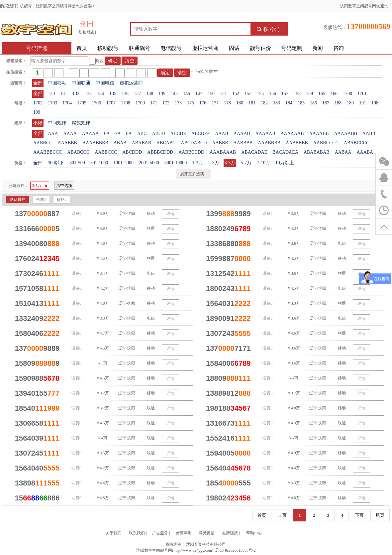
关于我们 (114, 533)
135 (113, 94)
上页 (282, 515)
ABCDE (178, 134)
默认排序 (18, 200)
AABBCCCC (326, 143)
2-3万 (214, 163)
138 (150, 94)
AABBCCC (106, 152)
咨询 (339, 48)
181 (252, 103)
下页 (359, 515)
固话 (234, 48)
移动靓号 (108, 48)
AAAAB (242, 134)
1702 (38, 103)
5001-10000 (176, 163)
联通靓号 (140, 48)
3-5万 (230, 163)
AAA (53, 134)
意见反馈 (207, 533)
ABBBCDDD (160, 152)
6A (107, 134)
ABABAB (142, 143)
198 (375, 103)
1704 (67, 103)
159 (309, 94)
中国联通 (81, 83)
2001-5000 (149, 163)
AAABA (365, 152)
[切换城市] (87, 32)
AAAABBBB (95, 143)
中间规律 (57, 123)
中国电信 (105, 83)
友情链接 (230, 533)
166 (334, 94)
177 (215, 103)
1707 (111, 103)
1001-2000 (123, 163)
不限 (38, 123)
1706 (96, 103)
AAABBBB (269, 143)
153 (248, 94)
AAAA (70, 134)
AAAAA (91, 134)
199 (37, 112)
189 (350, 103)
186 (313, 103)
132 (76, 94)
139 (162, 94)
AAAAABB (346, 134)
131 (64, 94)
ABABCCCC (356, 143)
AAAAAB (265, 134)
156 (273, 94)
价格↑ (41, 200)
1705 (82, 103)
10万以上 (285, 163)
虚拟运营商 (205, 48)
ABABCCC (78, 152)
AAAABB (319, 134)
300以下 (56, 163)
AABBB (220, 143)
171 (154, 103)
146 (187, 94)
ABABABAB (317, 152)
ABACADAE (254, 152)
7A (118, 134)
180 (240, 103)
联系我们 (137, 533)
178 (227, 103)
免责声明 (183, 533)
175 (191, 103)
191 (363, 103)
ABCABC (166, 143)
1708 (126, 103)
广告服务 (160, 533)
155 (260, 94)
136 (125, 94)
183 (277, 103)
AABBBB (243, 143)
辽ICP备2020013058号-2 (235, 550)
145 (174, 94)
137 (137, 94)
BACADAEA (285, 152)
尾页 (380, 515)
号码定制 (292, 48)
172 (166, 103)
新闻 (318, 48)
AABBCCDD (191, 152)
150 (211, 94)
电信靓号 (171, 48)
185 (301, 103)
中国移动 (57, 83)
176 (203, 103)
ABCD (159, 134)
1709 (140, 103)
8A (129, 134)
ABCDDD (132, 152)
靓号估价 (260, 48)
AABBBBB (297, 143)
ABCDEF (200, 134)
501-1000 (99, 163)
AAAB (222, 134)
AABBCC (43, 143)
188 (338, 103)
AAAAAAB (292, 134)
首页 (82, 48)
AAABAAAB (223, 152)
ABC (142, 134)
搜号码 (268, 29)
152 (236, 94)
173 (178, 103)
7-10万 (263, 163)
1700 (347, 94)
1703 (52, 103)
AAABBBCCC (48, 152)
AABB (369, 134)
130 (51, 94)
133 (88, 94)
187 (326, 103)
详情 (170, 214)
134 (100, 94)
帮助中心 (254, 533)
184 (289, 103)
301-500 (77, 163)
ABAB (120, 143)
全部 (38, 83)
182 (264, 103)
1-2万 (197, 163)
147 (199, 94)
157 (285, 94)
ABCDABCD (194, 143)
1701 (362, 94)
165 (322, 94)
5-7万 (246, 163)
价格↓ (62, 200)
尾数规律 (81, 123)
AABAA (343, 152)
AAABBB (67, 143)
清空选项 (64, 186)
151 (223, 94)
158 (297, 94)
